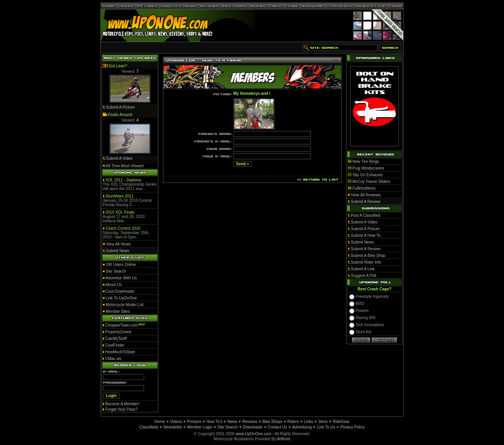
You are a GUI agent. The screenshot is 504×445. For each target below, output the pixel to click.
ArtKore (283, 439)
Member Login (200, 427)
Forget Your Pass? (121, 409)
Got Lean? (118, 66)
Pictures (194, 422)
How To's (214, 422)
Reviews (250, 422)
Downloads (253, 427)
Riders (293, 422)
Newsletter (173, 427)
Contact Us (277, 427)
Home (160, 422)
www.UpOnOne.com (253, 434)
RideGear (341, 422)
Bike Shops (272, 422)
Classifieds (149, 427)
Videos (176, 422)
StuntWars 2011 (120, 196)
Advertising (302, 427)
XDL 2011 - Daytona (123, 180)
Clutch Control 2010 (123, 228)
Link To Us (326, 427)
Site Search (228, 427)
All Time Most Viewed (125, 166)
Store (323, 422)
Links (309, 422)
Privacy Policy (352, 427)
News (232, 422)
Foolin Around (120, 115)
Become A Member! (122, 404)
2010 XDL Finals (120, 212)
